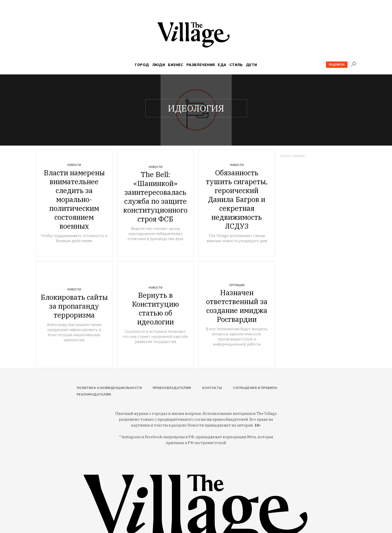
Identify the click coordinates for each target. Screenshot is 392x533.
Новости (74, 165)
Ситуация (237, 285)
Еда (222, 65)
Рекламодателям (94, 394)
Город (142, 65)
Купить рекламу (293, 156)
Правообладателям (172, 388)
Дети (252, 65)
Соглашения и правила (255, 388)
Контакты (212, 388)
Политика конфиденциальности (109, 388)
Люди (159, 65)
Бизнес (176, 65)
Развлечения (201, 65)
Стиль (236, 65)
